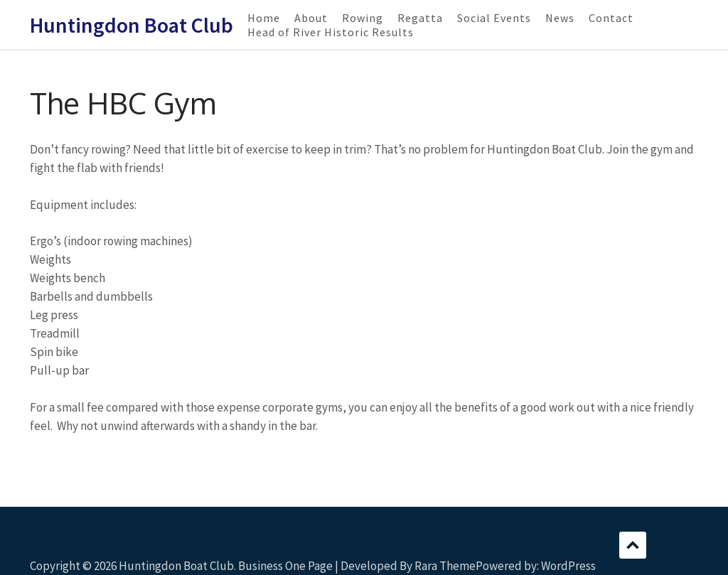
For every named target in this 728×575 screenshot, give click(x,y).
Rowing (363, 18)
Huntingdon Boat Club (132, 25)
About (311, 18)
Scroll (633, 545)
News (560, 18)
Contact (611, 18)
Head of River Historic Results (331, 32)
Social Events (494, 18)
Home (264, 18)
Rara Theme (445, 566)
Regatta (420, 18)
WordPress (568, 566)
